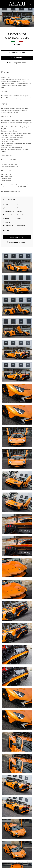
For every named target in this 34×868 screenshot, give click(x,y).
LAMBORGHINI (17, 58)
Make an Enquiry (17, 237)
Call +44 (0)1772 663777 (17, 63)
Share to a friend (17, 53)
